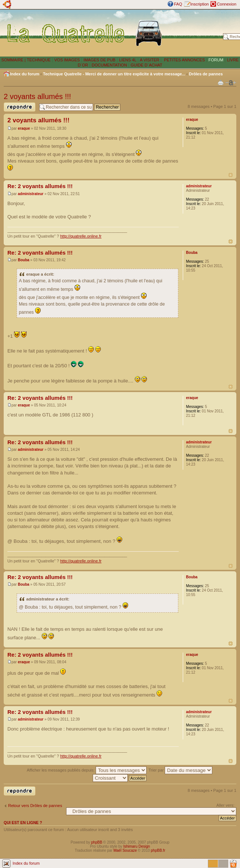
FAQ (178, 4)
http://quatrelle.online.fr (81, 236)
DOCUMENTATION (109, 65)
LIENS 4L (128, 60)
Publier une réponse (20, 107)
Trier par (180, 770)
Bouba (23, 260)
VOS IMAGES (67, 60)
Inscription (199, 4)
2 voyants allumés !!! (37, 96)
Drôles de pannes (206, 74)
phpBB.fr (158, 850)
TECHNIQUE (39, 60)
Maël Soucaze (125, 850)
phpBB (97, 842)
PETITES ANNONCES (184, 60)
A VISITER (150, 60)
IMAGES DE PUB (100, 60)
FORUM (216, 60)
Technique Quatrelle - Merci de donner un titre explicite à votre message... (114, 74)
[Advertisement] (194, 33)
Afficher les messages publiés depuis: (87, 770)
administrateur (30, 194)
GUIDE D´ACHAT (147, 65)
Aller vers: (225, 805)
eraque (24, 128)
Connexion (227, 4)
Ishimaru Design (137, 846)
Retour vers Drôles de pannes (35, 806)
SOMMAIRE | (14, 60)
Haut (231, 175)
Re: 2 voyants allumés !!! (40, 186)
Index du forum (25, 74)
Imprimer (221, 82)
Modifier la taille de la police (231, 83)
